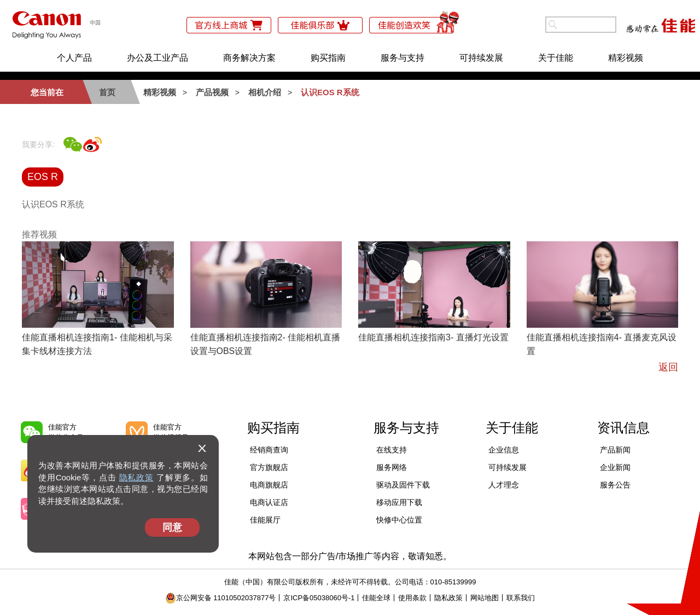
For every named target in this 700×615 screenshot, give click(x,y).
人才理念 (504, 485)
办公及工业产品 (157, 58)
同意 (172, 527)
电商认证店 (269, 502)
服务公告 (615, 485)
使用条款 (412, 598)
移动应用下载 (399, 502)
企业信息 (504, 450)
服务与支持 (402, 58)
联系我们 (521, 598)
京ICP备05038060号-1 (319, 598)
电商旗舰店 (269, 485)
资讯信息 (623, 428)
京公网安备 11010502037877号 (221, 598)
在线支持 (392, 450)
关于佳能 (556, 58)
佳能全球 (376, 598)
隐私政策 (136, 477)
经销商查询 (269, 450)
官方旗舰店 (269, 467)
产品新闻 (615, 450)
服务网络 (392, 467)
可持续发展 (481, 58)
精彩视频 (626, 58)
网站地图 (485, 598)
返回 (668, 367)
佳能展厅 (265, 520)
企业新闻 (615, 467)
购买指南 (328, 58)
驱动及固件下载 (403, 485)
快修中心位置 (399, 520)
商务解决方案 (249, 58)
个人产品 (74, 58)
